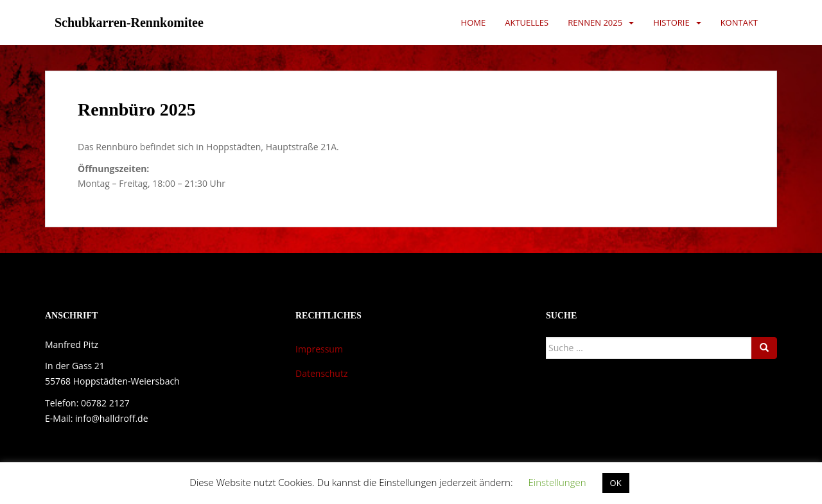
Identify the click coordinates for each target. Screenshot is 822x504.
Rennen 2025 (595, 22)
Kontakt (739, 22)
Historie (671, 22)
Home (474, 22)
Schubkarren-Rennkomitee (129, 22)
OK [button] (616, 483)
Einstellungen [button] (557, 482)
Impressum (319, 349)
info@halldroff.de (111, 418)
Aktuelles (527, 22)
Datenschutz (321, 373)
